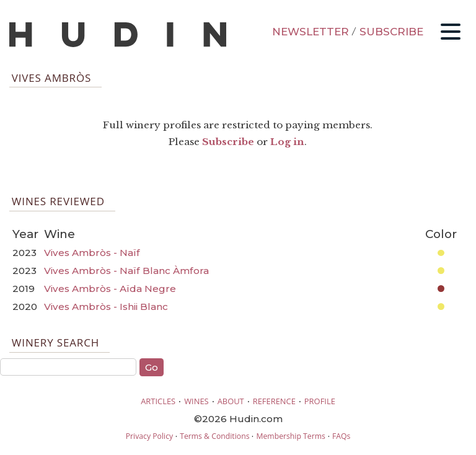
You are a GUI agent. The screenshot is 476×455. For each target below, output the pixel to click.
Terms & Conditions (214, 436)
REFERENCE (274, 401)
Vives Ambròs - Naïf (92, 253)
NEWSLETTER (311, 32)
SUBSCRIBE (391, 32)
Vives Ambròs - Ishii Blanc (106, 307)
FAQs (341, 436)
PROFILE (320, 401)
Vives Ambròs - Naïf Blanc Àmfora (126, 271)
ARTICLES (158, 401)
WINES (196, 401)
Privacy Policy (149, 436)
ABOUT (231, 401)
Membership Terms (290, 436)
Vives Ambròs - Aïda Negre (110, 289)
